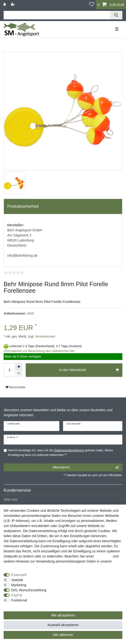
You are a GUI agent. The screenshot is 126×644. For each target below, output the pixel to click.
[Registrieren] (13, 4)
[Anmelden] (5, 4)
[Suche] (116, 15)
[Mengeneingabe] (9, 370)
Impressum (103, 556)
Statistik (17, 580)
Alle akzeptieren (63, 615)
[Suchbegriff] (57, 15)
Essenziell (19, 575)
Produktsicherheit (23, 206)
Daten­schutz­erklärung (20, 566)
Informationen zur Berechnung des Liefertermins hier (39, 351)
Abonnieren (86, 468)
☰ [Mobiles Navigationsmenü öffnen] (117, 29)
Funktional (19, 600)
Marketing (19, 585)
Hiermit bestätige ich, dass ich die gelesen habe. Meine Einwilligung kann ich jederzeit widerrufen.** (61, 453)
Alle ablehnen (63, 635)
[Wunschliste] (92, 5)
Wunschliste (15, 387)
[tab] (63, 206)
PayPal (17, 595)
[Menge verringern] (19, 373)
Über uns (11, 499)
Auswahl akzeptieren (63, 625)
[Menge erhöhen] (19, 367)
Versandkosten (45, 337)
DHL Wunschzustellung (29, 590)
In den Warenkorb (89, 370)
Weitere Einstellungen (20, 605)
